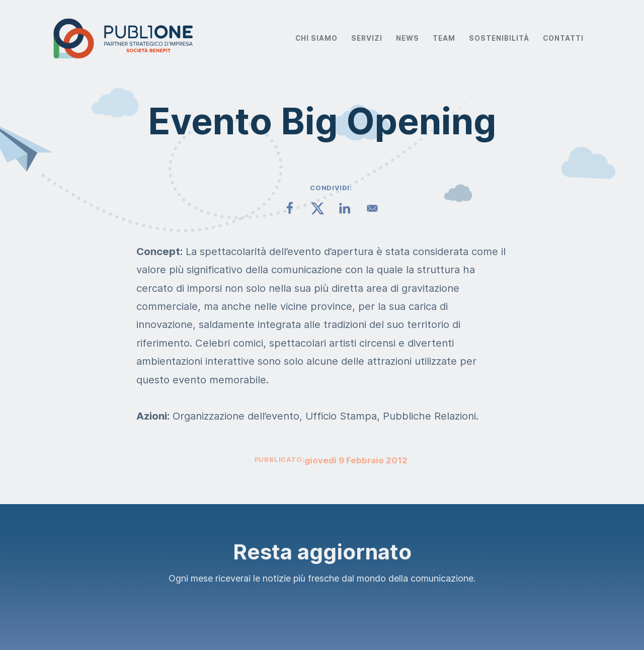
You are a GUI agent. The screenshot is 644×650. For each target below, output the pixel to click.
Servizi (367, 38)
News (408, 38)
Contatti (563, 38)
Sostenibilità (499, 38)
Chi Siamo (316, 38)
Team (444, 38)
